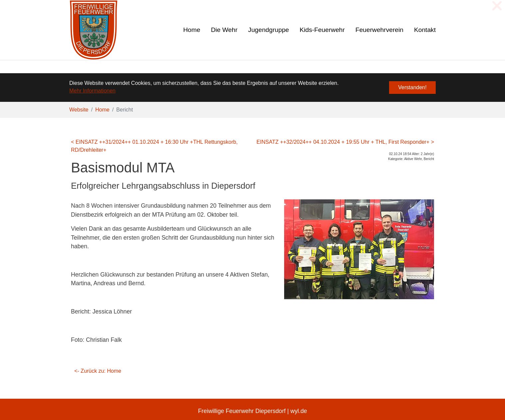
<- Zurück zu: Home (98, 371)
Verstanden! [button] (412, 87)
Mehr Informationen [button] (92, 91)
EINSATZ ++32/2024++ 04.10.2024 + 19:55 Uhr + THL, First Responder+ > (345, 142)
